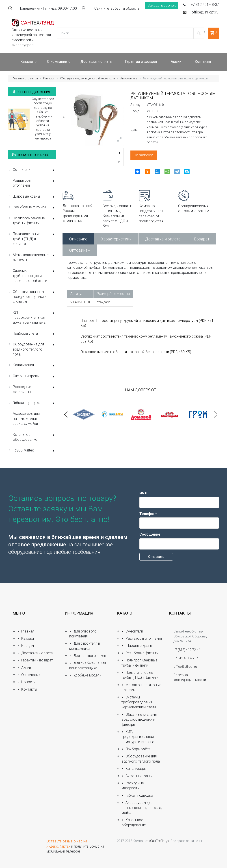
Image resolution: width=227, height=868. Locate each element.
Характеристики (116, 239)
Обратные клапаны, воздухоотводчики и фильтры (34, 297)
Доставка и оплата (163, 239)
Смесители (34, 170)
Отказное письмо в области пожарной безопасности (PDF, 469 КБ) (136, 352)
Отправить (156, 557)
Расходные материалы (34, 389)
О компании (29, 675)
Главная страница (25, 78)
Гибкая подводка (34, 403)
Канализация (34, 365)
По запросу (143, 155)
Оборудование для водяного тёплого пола (88, 78)
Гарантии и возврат (35, 660)
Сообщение (150, 534)
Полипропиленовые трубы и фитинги (34, 221)
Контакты (27, 689)
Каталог (49, 78)
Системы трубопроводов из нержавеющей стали (34, 276)
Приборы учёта (34, 334)
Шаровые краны (34, 197)
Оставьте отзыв (59, 841)
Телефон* (148, 514)
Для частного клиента (89, 656)
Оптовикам (80, 250)
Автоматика (129, 78)
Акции (24, 668)
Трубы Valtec (34, 451)
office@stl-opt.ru (205, 12)
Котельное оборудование (34, 437)
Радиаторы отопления (34, 183)
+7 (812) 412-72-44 (187, 650)
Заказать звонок (162, 5)
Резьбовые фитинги (34, 208)
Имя (143, 493)
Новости (26, 682)
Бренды (26, 646)
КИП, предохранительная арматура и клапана (34, 318)
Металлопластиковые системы (34, 257)
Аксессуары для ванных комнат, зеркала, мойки (26, 419)
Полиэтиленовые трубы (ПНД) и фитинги (34, 239)
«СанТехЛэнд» (159, 841)
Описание (78, 239)
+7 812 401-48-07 (205, 5)
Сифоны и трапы (34, 376)
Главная (26, 631)
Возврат (202, 239)
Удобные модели (85, 675)
